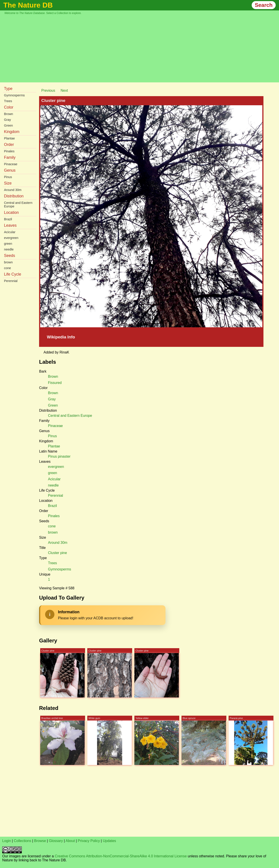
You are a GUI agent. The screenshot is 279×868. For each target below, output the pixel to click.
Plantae (9, 138)
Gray (7, 120)
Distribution (14, 196)
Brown (9, 114)
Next (64, 90)
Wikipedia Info (61, 337)
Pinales (9, 151)
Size (8, 183)
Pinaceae (11, 164)
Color (9, 107)
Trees (8, 101)
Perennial (11, 281)
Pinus (8, 177)
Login (7, 841)
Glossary (56, 841)
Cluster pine (57, 553)
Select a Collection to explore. (64, 13)
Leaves (10, 225)
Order (9, 145)
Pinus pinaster (59, 456)
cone (7, 268)
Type (8, 89)
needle (9, 249)
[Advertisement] (142, 48)
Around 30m (13, 190)
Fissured (55, 383)
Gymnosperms (14, 95)
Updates (110, 841)
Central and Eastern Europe (18, 205)
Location (11, 213)
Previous (48, 90)
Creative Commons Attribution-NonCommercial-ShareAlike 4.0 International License (121, 856)
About (70, 841)
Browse (40, 841)
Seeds (10, 256)
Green (8, 125)
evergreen (11, 238)
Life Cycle (13, 274)
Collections (22, 841)
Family (10, 157)
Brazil (8, 219)
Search (264, 5)
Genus (10, 170)
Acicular (10, 232)
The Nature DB (28, 5)
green (8, 244)
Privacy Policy (89, 841)
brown (8, 262)
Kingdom (12, 132)
